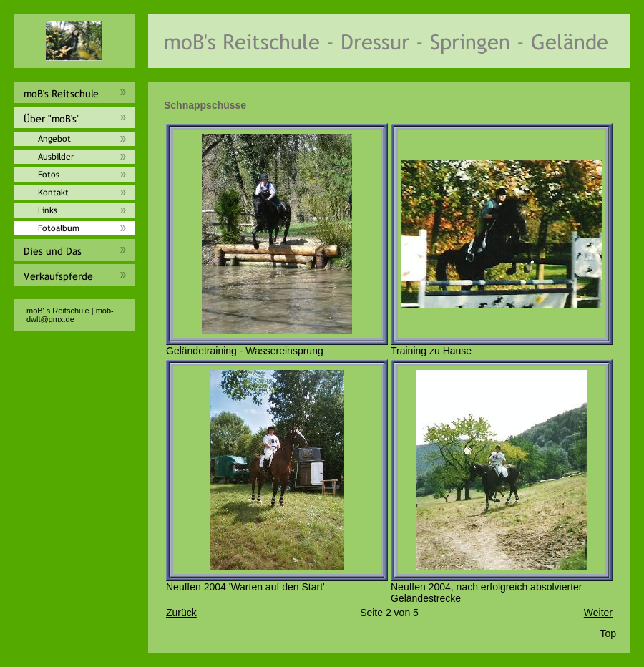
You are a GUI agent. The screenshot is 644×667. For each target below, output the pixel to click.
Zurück (181, 613)
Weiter (598, 613)
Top (608, 633)
